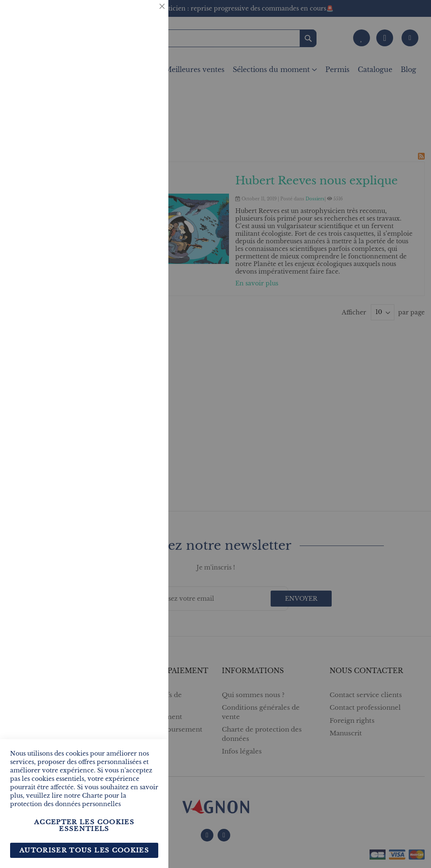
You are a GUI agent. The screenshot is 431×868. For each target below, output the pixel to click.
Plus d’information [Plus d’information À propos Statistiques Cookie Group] (130, 176)
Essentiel (145, 17)
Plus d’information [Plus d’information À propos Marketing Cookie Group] (130, 265)
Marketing (145, 212)
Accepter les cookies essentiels (84, 825)
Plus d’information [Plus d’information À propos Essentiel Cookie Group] (130, 78)
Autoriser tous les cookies (84, 850)
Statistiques (145, 114)
